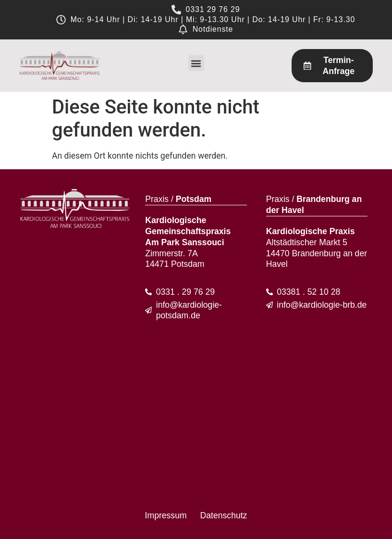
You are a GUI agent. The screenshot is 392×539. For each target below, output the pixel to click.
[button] (196, 63)
